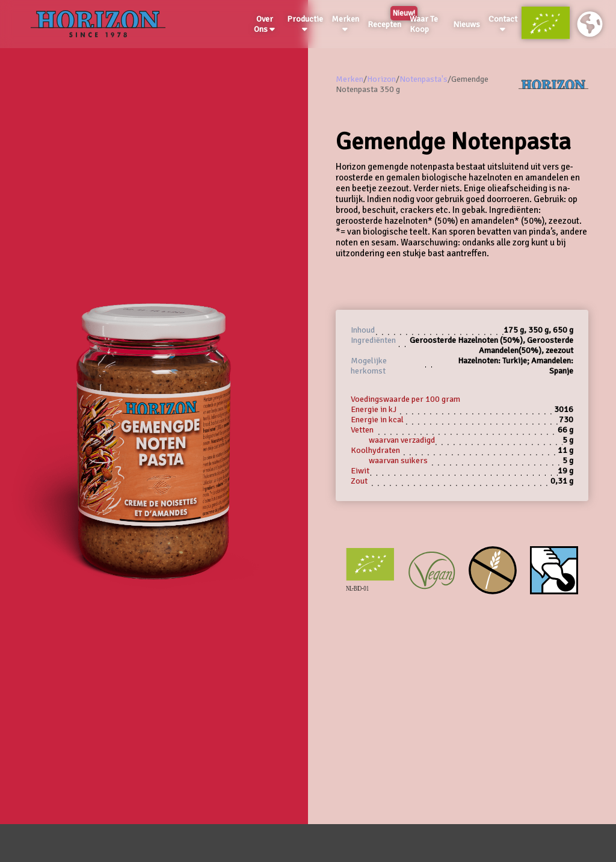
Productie (305, 23)
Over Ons (264, 24)
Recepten (387, 22)
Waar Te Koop (424, 24)
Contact (503, 23)
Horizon (381, 79)
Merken (345, 23)
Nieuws (467, 24)
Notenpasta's (423, 79)
